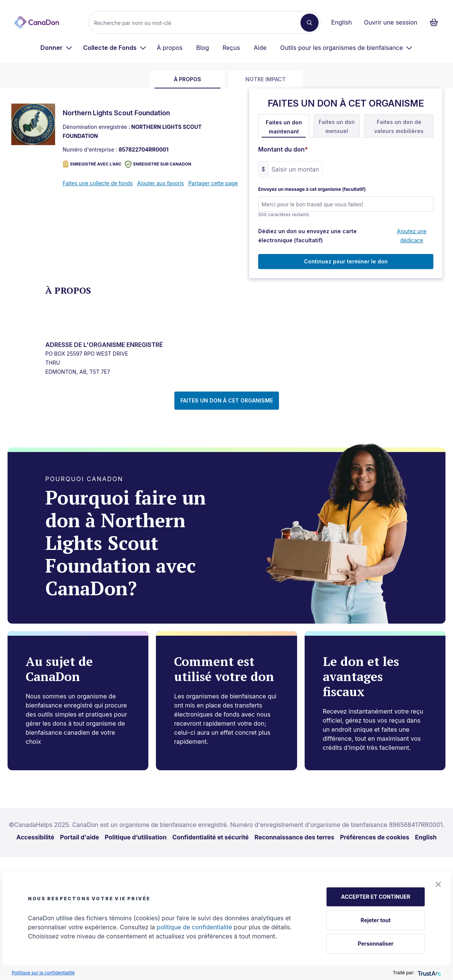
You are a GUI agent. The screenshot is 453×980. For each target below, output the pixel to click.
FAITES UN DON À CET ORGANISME (227, 400)
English (341, 22)
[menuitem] (56, 48)
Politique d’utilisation (136, 837)
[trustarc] (429, 973)
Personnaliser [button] (376, 944)
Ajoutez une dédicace (412, 236)
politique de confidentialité (194, 927)
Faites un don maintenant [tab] (284, 127)
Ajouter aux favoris (160, 183)
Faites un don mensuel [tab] (337, 126)
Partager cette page (213, 183)
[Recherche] (198, 23)
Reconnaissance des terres (294, 837)
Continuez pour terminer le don (346, 261)
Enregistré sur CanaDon (158, 164)
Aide (260, 48)
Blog (203, 48)
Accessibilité (35, 837)
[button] (438, 884)
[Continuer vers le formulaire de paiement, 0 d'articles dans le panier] (436, 22)
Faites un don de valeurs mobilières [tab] (399, 126)
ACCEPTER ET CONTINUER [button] (375, 897)
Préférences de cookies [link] (375, 837)
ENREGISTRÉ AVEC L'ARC (92, 164)
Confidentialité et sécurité (210, 837)
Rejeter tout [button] (375, 920)
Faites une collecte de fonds (98, 183)
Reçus (231, 48)
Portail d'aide (79, 837)
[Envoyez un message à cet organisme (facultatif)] (346, 204)
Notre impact (266, 79)
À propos (170, 48)
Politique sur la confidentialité (43, 973)
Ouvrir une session (391, 22)
